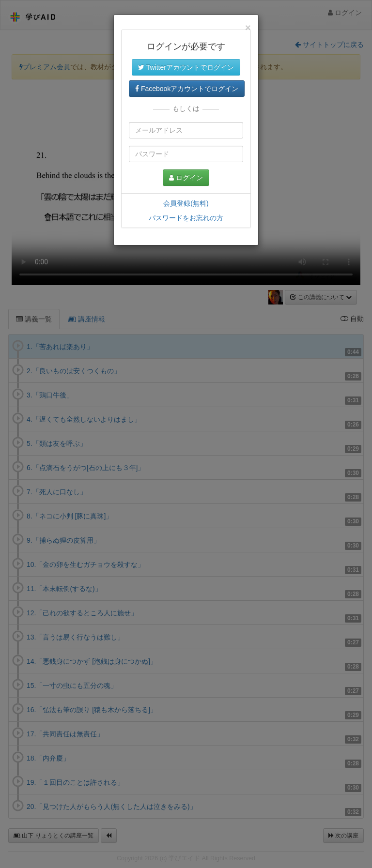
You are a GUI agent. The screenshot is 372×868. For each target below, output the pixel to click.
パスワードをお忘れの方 (186, 218)
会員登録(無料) (186, 203)
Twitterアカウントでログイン (186, 67)
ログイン (186, 178)
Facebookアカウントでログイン (187, 89)
